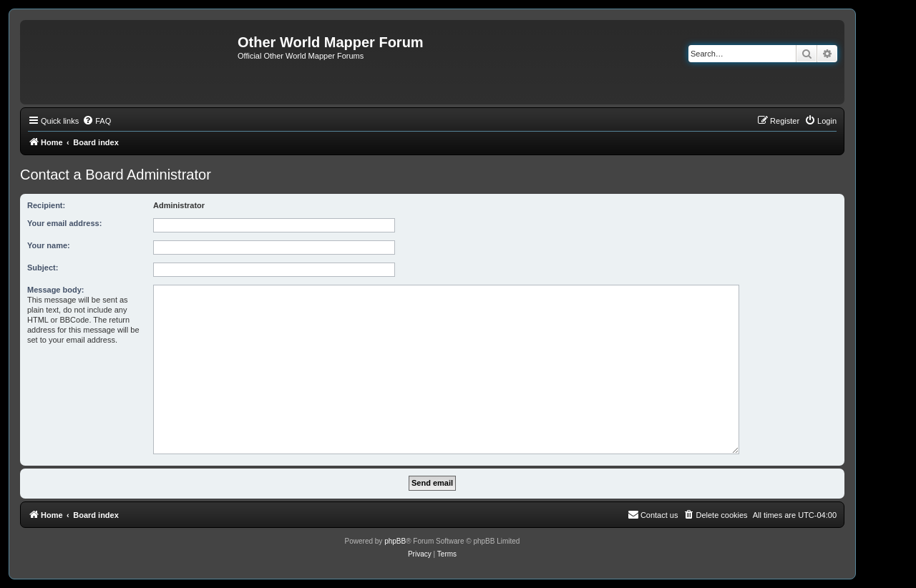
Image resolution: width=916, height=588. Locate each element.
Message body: (55, 290)
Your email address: (64, 223)
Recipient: (46, 205)
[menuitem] (97, 121)
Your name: (49, 245)
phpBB (395, 541)
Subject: (43, 268)
